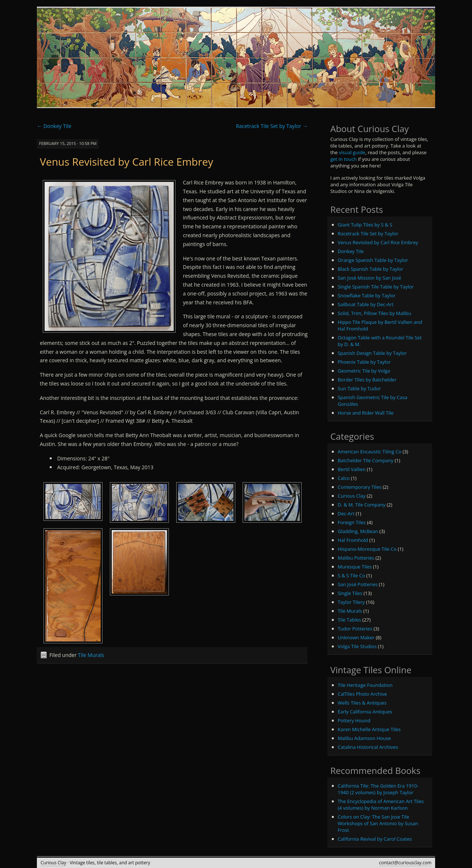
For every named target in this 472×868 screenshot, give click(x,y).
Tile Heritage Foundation (365, 685)
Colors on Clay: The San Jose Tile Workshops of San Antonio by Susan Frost (378, 823)
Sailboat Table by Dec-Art (366, 304)
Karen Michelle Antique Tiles (369, 729)
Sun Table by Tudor (359, 388)
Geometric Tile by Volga (364, 371)
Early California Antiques (365, 712)
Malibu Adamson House (364, 738)
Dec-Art (346, 513)
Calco (344, 478)
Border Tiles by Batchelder (367, 380)
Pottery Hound (354, 720)
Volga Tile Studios (357, 646)
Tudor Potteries (355, 629)
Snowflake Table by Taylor (367, 295)
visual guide (352, 152)
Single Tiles (350, 593)
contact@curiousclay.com (405, 863)
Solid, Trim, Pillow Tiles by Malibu (375, 313)
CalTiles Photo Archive (362, 694)
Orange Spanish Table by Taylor (373, 260)
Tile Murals (91, 655)
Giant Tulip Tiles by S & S (365, 225)
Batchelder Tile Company (366, 460)
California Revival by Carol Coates (375, 839)
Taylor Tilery (351, 602)
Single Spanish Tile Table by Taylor (376, 287)
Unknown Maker (356, 637)
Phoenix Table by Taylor (364, 362)
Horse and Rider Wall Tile (366, 413)
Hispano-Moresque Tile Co (367, 549)
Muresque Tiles (355, 567)
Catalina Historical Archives (368, 747)
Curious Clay (352, 496)
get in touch (344, 159)
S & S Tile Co (351, 575)
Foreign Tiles (352, 522)
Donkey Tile (54, 126)
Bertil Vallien (352, 469)
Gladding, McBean (358, 531)
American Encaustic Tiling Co (370, 452)
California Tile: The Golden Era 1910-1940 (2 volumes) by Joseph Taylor (378, 789)
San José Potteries (358, 584)
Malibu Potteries (356, 558)
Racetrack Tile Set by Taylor (272, 126)
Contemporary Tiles (360, 487)
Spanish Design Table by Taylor (372, 353)
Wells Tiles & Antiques (362, 703)
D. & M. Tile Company (362, 505)
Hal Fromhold (353, 540)
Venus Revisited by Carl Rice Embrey (126, 162)
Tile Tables (350, 620)
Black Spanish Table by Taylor (371, 269)
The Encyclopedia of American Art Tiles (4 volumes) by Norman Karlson (381, 805)
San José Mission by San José (369, 278)
